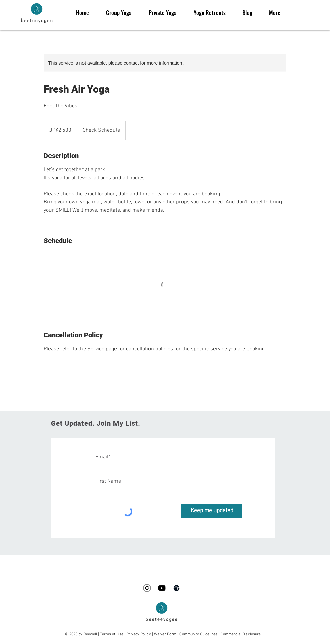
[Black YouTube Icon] (162, 588)
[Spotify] (177, 588)
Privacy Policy (139, 634)
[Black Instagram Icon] (147, 588)
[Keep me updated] (212, 511)
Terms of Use (112, 634)
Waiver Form (165, 634)
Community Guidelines (199, 634)
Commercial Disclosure (241, 634)
